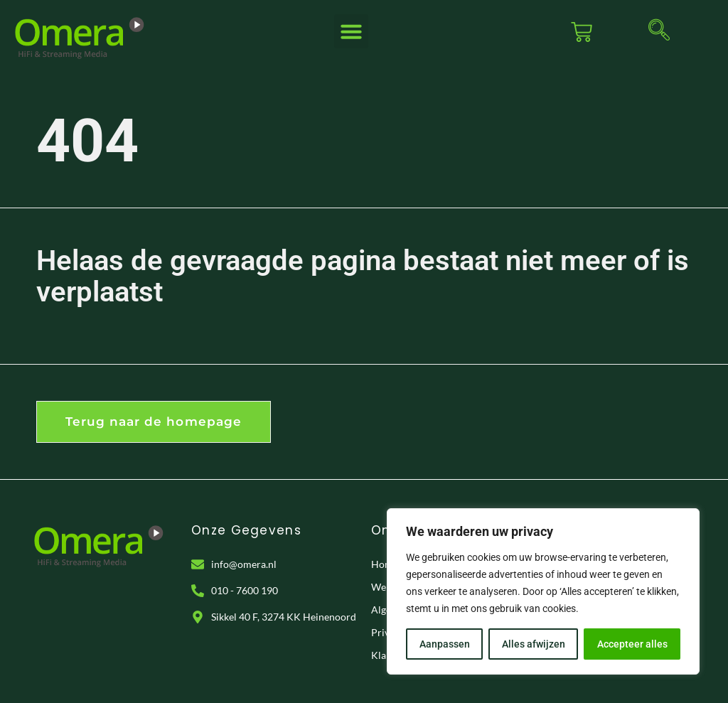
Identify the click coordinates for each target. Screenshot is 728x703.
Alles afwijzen (534, 644)
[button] (351, 31)
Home (385, 564)
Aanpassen (445, 644)
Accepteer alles (632, 644)
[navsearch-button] (659, 32)
